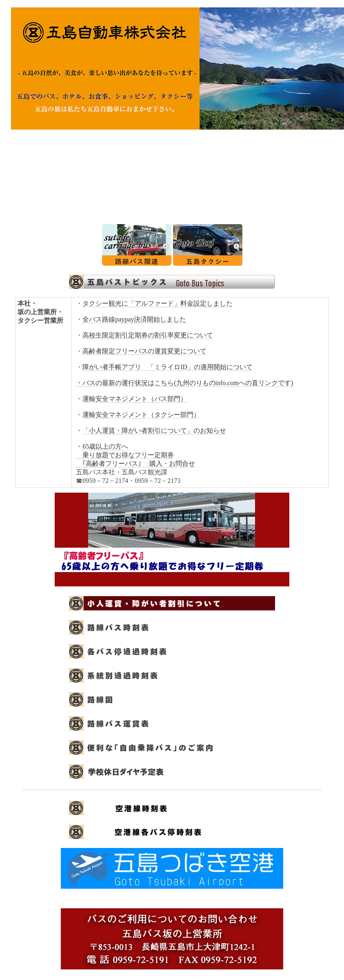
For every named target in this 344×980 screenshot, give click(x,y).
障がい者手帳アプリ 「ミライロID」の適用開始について (168, 367)
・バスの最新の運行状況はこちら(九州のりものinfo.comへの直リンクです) (184, 383)
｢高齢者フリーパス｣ (109, 464)
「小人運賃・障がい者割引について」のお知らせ (154, 431)
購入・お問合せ (169, 464)
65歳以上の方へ (105, 446)
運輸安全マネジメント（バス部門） (135, 399)
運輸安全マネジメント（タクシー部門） (141, 415)
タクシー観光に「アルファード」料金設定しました (158, 303)
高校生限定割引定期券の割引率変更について (148, 335)
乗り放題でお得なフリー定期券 (125, 455)
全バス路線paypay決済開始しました (134, 319)
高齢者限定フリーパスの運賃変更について (144, 351)
